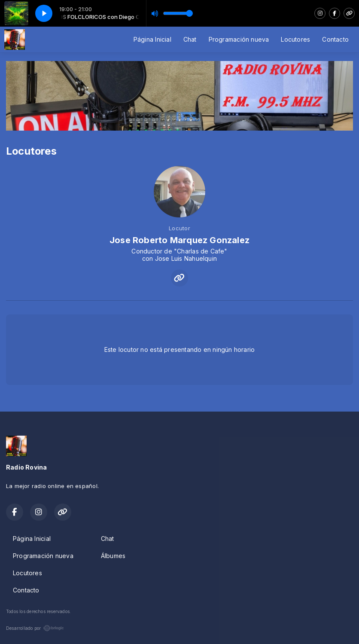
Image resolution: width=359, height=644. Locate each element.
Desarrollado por (35, 628)
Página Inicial (152, 39)
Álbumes (113, 556)
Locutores (295, 39)
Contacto (335, 39)
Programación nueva (239, 39)
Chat (190, 39)
